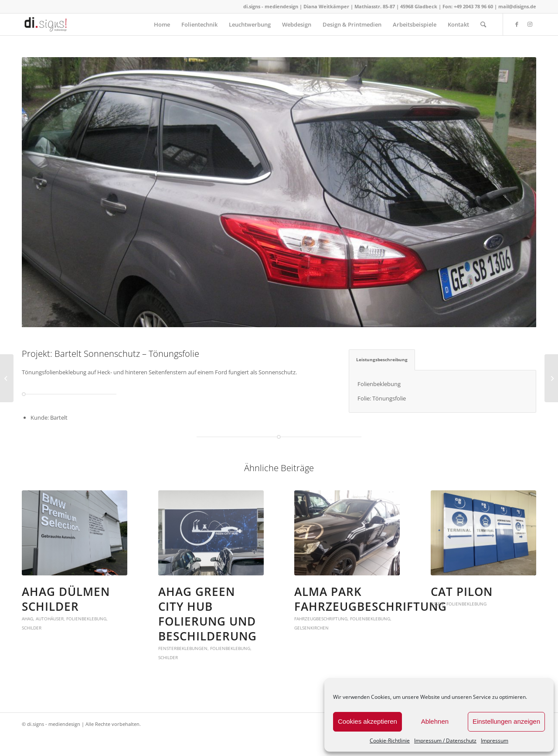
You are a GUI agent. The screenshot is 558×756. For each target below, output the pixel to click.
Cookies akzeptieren (367, 721)
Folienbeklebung (86, 619)
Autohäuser (50, 619)
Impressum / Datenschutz (445, 741)
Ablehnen (435, 721)
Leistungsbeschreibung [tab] (382, 359)
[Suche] (483, 24)
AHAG (27, 619)
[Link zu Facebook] (517, 24)
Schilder (32, 628)
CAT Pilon (462, 592)
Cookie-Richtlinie (390, 741)
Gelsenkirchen (311, 628)
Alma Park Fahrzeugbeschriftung (371, 599)
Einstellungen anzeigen (506, 721)
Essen (437, 604)
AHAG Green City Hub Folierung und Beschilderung (208, 614)
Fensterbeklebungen (183, 648)
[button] (75, 533)
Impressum (495, 741)
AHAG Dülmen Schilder (66, 599)
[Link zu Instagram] (530, 24)
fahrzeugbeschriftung (321, 619)
